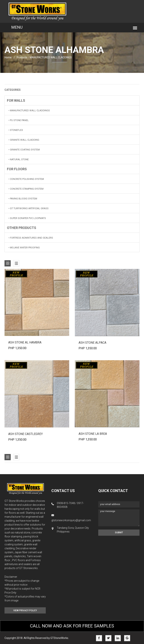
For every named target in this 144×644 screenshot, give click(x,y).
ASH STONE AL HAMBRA (25, 342)
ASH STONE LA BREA (93, 434)
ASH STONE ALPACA (92, 343)
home (8, 57)
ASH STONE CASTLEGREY (25, 434)
